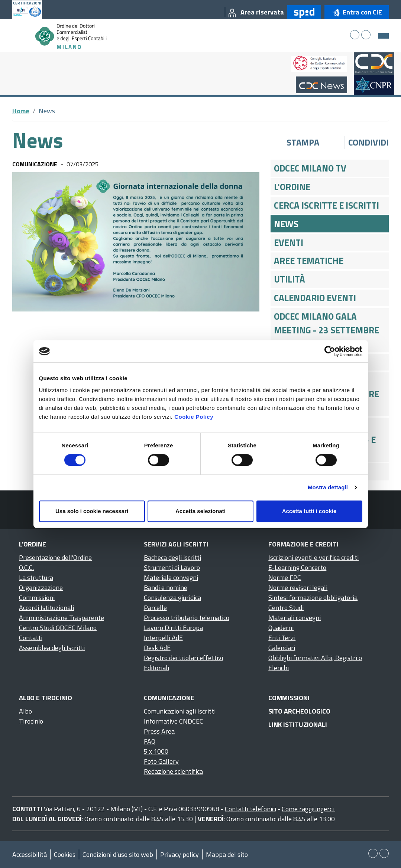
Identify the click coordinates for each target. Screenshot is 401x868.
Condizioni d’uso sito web (118, 854)
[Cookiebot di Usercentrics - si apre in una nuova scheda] (330, 351)
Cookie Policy (194, 417)
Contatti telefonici (250, 809)
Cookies (65, 854)
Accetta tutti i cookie (309, 511)
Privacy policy (180, 854)
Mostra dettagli (328, 487)
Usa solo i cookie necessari (92, 511)
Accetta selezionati (200, 511)
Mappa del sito (227, 854)
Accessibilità (30, 854)
